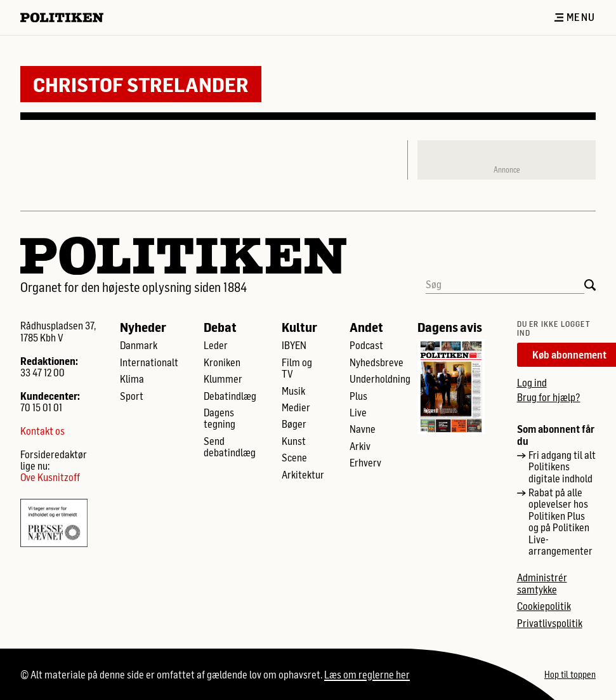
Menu (575, 17)
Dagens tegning (220, 418)
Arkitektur (303, 475)
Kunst (294, 441)
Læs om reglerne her (367, 674)
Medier (296, 407)
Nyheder (143, 327)
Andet (366, 327)
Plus (358, 396)
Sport (132, 396)
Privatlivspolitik (550, 623)
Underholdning (380, 379)
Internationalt (149, 362)
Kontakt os (43, 431)
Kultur (299, 327)
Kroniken (222, 362)
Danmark (139, 345)
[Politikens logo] (67, 17)
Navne (363, 429)
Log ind (532, 382)
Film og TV (297, 368)
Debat (220, 327)
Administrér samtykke (542, 583)
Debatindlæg (230, 396)
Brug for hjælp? (549, 397)
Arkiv (360, 446)
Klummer (223, 379)
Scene (294, 458)
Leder (216, 345)
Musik (293, 391)
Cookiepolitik (544, 606)
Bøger (294, 424)
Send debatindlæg (230, 447)
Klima (132, 379)
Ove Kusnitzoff (50, 477)
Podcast (366, 345)
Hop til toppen (570, 675)
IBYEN (294, 345)
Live (358, 413)
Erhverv (365, 463)
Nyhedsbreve (377, 362)
